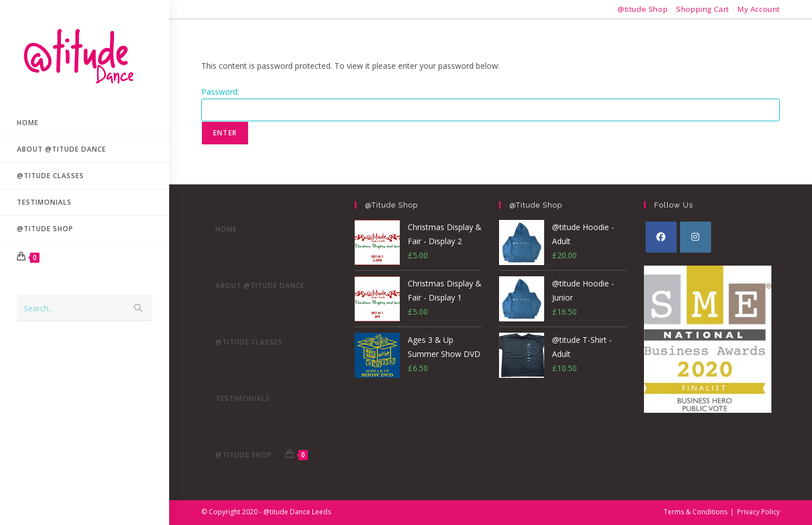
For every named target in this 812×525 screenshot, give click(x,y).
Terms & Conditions (696, 512)
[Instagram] (696, 237)
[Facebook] (661, 237)
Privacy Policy (758, 512)
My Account (759, 9)
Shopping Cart (703, 9)
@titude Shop (643, 9)
